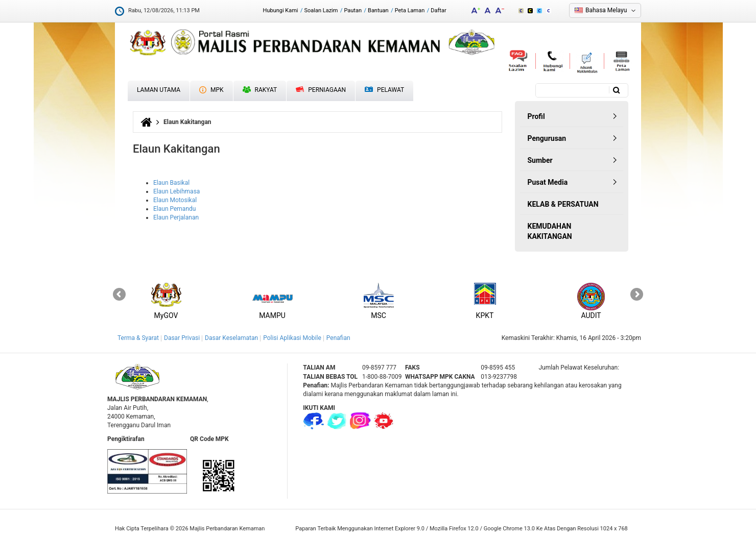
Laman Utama (159, 90)
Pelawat (384, 90)
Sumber (540, 160)
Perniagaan (321, 90)
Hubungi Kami (280, 10)
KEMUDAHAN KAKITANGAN (550, 231)
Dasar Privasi (182, 338)
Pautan (353, 10)
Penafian (338, 338)
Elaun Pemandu (174, 209)
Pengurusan (547, 138)
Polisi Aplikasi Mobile (292, 338)
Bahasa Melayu (606, 10)
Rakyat (260, 90)
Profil (536, 116)
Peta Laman (410, 10)
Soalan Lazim (321, 10)
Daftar (438, 10)
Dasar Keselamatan (231, 338)
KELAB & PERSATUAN (563, 204)
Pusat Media (548, 182)
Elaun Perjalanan (176, 217)
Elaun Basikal (171, 183)
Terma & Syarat (138, 338)
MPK (211, 90)
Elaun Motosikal (175, 200)
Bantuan (378, 10)
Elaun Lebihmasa (176, 191)
